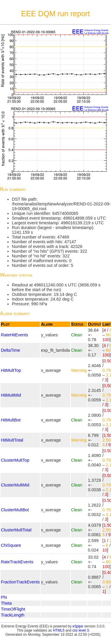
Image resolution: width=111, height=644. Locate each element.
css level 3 (81, 630)
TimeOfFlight (13, 609)
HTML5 (59, 630)
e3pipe (78, 626)
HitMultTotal (12, 440)
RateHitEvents (15, 335)
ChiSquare (11, 545)
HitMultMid (11, 395)
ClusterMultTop (15, 460)
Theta (6, 603)
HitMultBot (11, 420)
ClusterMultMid (15, 485)
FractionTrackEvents (20, 582)
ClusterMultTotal (16, 530)
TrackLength (13, 615)
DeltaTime (11, 350)
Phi (4, 597)
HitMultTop (11, 370)
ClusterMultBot (15, 510)
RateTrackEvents (17, 562)
